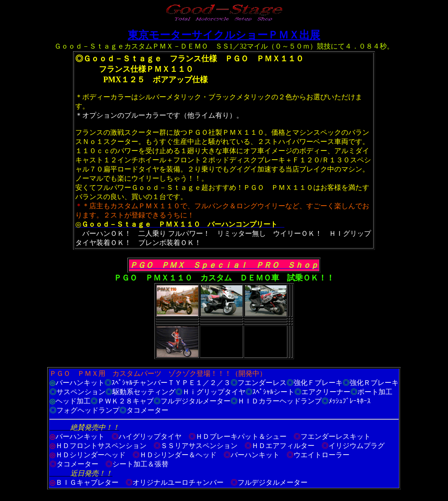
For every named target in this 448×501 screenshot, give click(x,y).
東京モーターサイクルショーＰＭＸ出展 (224, 35)
